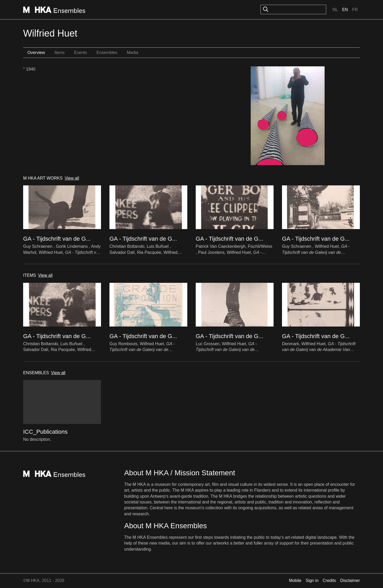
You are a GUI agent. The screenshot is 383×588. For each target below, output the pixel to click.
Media (133, 53)
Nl (335, 10)
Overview (36, 53)
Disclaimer (350, 580)
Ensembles (107, 53)
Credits (329, 580)
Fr (355, 10)
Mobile (295, 580)
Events (81, 53)
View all (72, 178)
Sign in (312, 580)
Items (60, 53)
